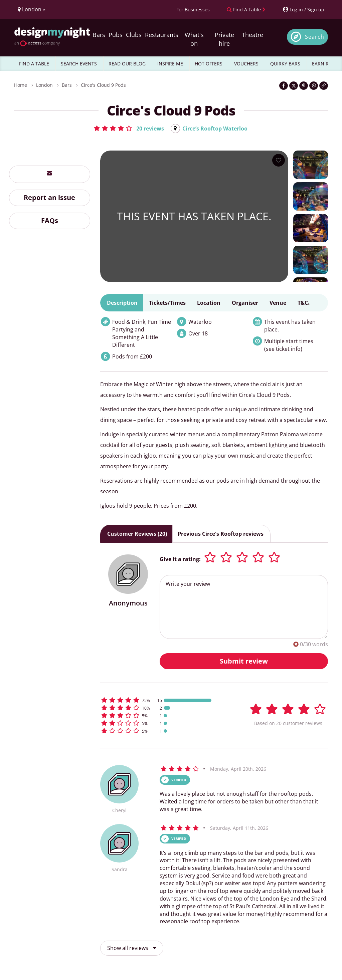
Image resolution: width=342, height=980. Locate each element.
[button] (129, 128)
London (44, 85)
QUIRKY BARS (285, 64)
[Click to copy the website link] (324, 86)
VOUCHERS (246, 64)
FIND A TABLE (34, 64)
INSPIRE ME (170, 64)
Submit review (244, 661)
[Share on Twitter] (294, 86)
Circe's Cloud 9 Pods (103, 85)
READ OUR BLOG (127, 64)
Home (21, 85)
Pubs (116, 35)
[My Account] (303, 10)
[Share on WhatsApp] (314, 86)
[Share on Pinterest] (304, 86)
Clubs (134, 35)
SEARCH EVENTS (79, 64)
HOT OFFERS (209, 64)
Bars (99, 35)
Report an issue (49, 197)
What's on (194, 39)
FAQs (50, 220)
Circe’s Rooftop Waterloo (215, 129)
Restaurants (162, 35)
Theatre (252, 35)
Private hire (224, 39)
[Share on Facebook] (284, 86)
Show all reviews (132, 948)
